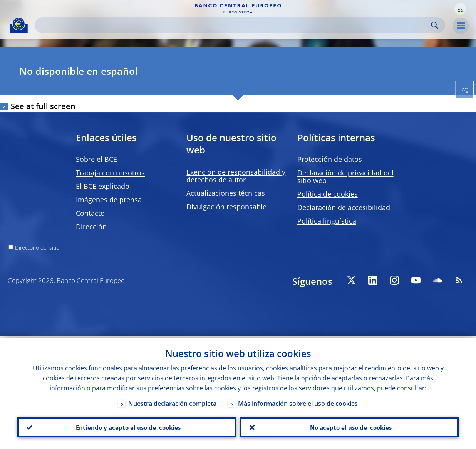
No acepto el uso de (349, 426)
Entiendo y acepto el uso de (127, 426)
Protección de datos (330, 159)
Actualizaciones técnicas (226, 193)
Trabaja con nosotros (110, 173)
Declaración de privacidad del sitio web (345, 177)
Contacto (90, 213)
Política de (328, 194)
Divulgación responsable (226, 207)
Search (435, 25)
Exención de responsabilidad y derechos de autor (236, 176)
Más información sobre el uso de (298, 402)
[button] (460, 9)
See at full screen (43, 106)
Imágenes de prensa (109, 200)
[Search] (234, 25)
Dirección (91, 227)
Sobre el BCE (96, 159)
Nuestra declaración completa (172, 402)
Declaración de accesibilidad (344, 207)
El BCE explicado (103, 186)
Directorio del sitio (37, 248)
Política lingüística (327, 221)
